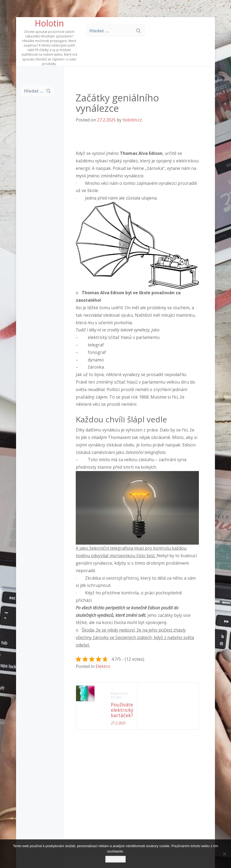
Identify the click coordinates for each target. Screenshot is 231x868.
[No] (224, 854)
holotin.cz (132, 120)
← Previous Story (119, 694)
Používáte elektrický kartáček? (122, 710)
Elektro (103, 666)
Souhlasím (115, 859)
